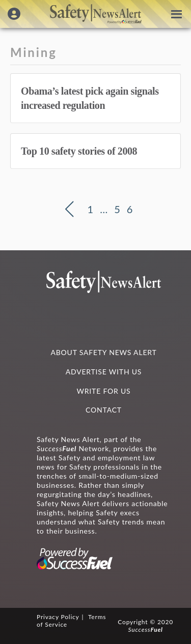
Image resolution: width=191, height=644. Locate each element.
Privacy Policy (58, 617)
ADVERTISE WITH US (104, 372)
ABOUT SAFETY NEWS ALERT (103, 352)
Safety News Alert (95, 14)
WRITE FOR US (103, 391)
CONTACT (104, 410)
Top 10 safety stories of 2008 (79, 151)
